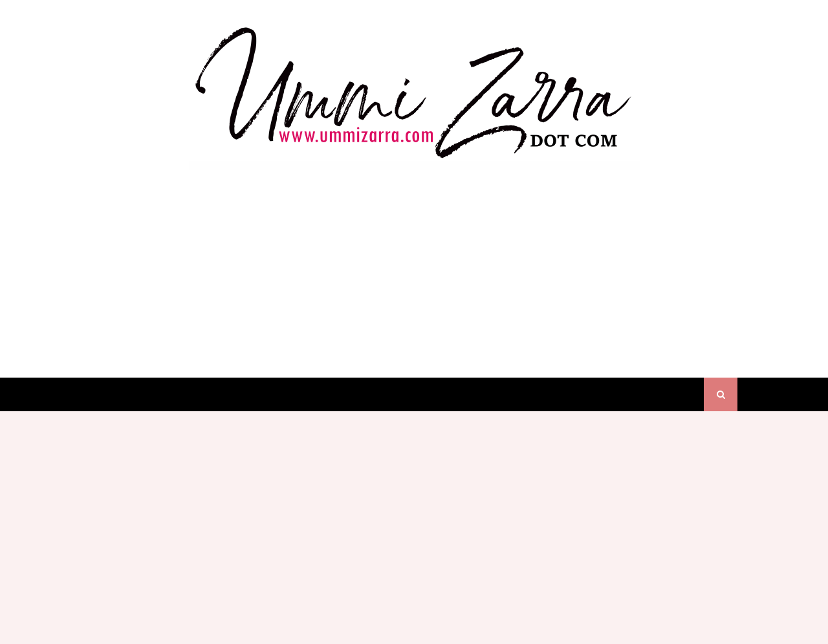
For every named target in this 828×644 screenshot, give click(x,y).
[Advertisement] (414, 261)
